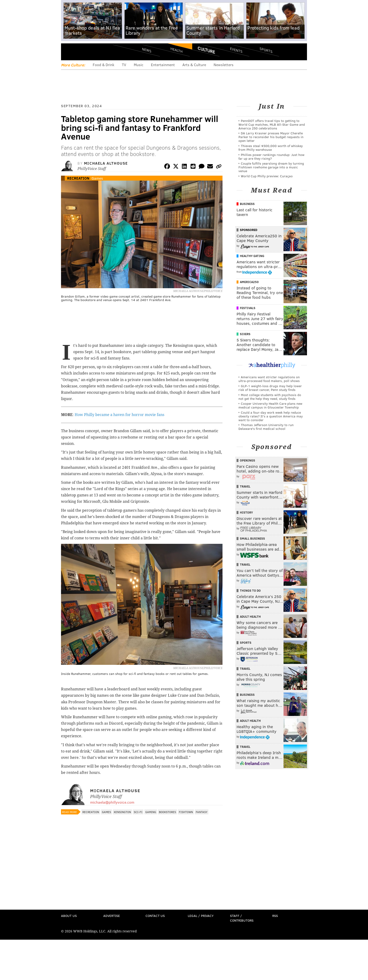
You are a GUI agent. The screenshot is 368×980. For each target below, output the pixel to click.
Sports (266, 50)
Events (236, 50)
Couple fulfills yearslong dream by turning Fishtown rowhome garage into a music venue (271, 167)
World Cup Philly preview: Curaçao (267, 176)
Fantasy (202, 812)
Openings (247, 460)
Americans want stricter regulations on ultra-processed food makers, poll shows (269, 379)
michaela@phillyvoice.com (112, 802)
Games (97, 178)
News (147, 50)
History (246, 512)
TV (124, 65)
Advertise (112, 916)
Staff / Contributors (242, 918)
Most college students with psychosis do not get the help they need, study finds (270, 397)
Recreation (78, 178)
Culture (206, 50)
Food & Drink (103, 65)
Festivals (248, 308)
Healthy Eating (252, 256)
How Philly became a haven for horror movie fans (119, 415)
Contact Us (155, 916)
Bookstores (167, 812)
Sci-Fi (138, 812)
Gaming (151, 812)
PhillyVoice (93, 52)
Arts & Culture (194, 65)
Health (176, 50)
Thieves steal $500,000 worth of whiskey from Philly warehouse (271, 148)
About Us (69, 916)
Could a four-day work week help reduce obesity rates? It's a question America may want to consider (271, 416)
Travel (245, 486)
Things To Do (250, 590)
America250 (249, 282)
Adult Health (250, 617)
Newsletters (224, 65)
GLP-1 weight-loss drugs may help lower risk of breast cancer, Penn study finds (270, 388)
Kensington (122, 812)
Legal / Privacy (201, 916)
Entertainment (163, 65)
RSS (275, 916)
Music (139, 65)
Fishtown (186, 812)
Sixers (245, 334)
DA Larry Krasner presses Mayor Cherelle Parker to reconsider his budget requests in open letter (271, 137)
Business (247, 204)
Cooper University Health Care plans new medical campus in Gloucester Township (270, 405)
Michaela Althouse (106, 163)
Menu (69, 52)
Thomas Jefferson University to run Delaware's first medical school (266, 427)
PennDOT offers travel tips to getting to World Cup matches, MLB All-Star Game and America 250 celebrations (272, 124)
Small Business (252, 538)
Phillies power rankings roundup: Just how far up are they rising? (271, 157)
